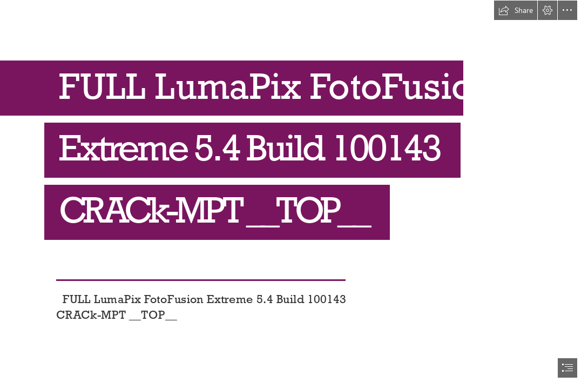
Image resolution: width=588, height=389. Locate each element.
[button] (516, 10)
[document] (294, 194)
